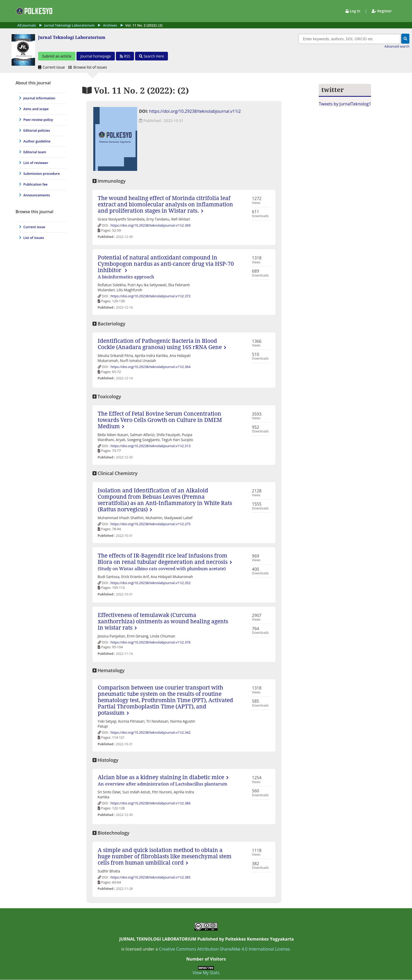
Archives (110, 25)
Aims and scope (36, 109)
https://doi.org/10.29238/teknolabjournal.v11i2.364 (151, 367)
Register (382, 11)
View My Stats (206, 973)
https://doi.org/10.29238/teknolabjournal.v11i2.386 (151, 804)
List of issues (34, 238)
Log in (353, 11)
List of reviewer (36, 163)
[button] (405, 39)
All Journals (27, 25)
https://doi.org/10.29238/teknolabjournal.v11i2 (195, 112)
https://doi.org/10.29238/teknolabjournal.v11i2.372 (151, 296)
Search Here (151, 56)
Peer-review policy (38, 120)
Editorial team (35, 152)
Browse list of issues (88, 67)
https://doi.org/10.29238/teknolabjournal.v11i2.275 (151, 524)
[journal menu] (41, 141)
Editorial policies (37, 131)
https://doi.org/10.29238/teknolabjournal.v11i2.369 (151, 226)
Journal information (39, 99)
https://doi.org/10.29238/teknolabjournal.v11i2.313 (151, 446)
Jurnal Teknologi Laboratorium (70, 25)
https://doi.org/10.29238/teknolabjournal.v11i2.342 (151, 733)
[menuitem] (41, 98)
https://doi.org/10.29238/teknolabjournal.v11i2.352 (151, 583)
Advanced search (397, 47)
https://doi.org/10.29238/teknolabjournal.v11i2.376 (151, 642)
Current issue (52, 67)
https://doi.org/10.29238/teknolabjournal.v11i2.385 (151, 877)
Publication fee (35, 185)
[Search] (349, 39)
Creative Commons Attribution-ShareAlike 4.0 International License (224, 949)
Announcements (37, 196)
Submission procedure (42, 174)
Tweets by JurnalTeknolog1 (345, 104)
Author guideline (37, 142)
